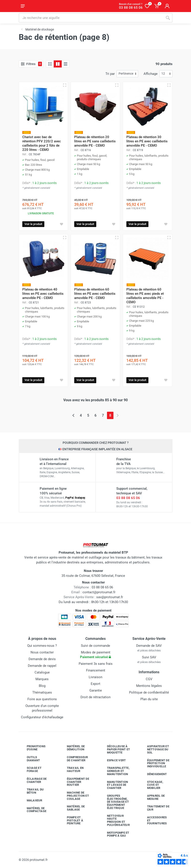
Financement (96, 670)
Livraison (95, 677)
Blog (42, 686)
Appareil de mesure (153, 797)
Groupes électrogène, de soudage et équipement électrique (115, 802)
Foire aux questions (42, 699)
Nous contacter (42, 652)
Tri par (110, 74)
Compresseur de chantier (74, 759)
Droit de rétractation (95, 697)
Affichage (151, 74)
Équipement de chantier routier (75, 782)
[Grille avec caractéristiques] (58, 64)
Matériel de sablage (73, 808)
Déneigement (154, 774)
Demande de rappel (42, 666)
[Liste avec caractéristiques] (66, 64)
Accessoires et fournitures (154, 820)
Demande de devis (42, 659)
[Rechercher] (168, 18)
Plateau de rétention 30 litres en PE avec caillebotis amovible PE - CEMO (147, 141)
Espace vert (113, 760)
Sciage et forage (31, 769)
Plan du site (149, 699)
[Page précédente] (73, 415)
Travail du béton (32, 791)
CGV (149, 679)
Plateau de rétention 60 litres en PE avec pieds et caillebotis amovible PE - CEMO (145, 296)
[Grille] (50, 64)
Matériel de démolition (73, 748)
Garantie (96, 690)
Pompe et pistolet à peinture (72, 820)
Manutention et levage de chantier (114, 785)
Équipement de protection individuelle (155, 763)
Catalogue (42, 672)
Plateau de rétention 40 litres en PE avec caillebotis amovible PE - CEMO (43, 294)
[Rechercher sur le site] (91, 18)
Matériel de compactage (33, 810)
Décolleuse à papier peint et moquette (115, 749)
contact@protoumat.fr (99, 592)
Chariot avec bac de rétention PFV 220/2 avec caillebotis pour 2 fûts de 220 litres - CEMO (42, 143)
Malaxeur (31, 800)
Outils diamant (30, 759)
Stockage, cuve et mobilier (152, 785)
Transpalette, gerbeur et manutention (115, 771)
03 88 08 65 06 (128, 498)
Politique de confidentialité (149, 692)
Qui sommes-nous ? (42, 646)
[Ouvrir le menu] (23, 6)
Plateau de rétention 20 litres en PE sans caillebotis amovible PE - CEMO (95, 141)
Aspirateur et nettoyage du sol (155, 749)
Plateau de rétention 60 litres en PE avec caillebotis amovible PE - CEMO (95, 294)
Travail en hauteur (72, 769)
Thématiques (42, 692)
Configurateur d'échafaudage (42, 717)
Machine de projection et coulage (75, 796)
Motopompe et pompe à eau (115, 834)
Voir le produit (33, 224)
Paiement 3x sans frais (96, 664)
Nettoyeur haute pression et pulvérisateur (115, 820)
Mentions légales (149, 686)
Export (95, 684)
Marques (42, 679)
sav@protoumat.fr (110, 597)
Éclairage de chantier (33, 780)
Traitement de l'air (155, 808)
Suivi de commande (95, 646)
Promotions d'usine (33, 748)
